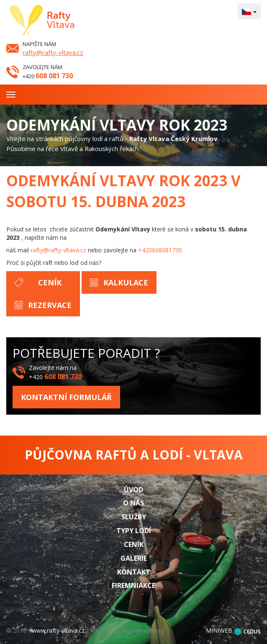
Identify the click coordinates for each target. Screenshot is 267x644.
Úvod (133, 490)
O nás (133, 503)
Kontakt (134, 572)
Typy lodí (134, 531)
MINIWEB (219, 630)
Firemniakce (133, 585)
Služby (134, 517)
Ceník (50, 282)
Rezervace (50, 305)
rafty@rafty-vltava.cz (53, 52)
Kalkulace (126, 282)
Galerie (134, 558)
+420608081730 (160, 250)
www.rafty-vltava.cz (58, 630)
